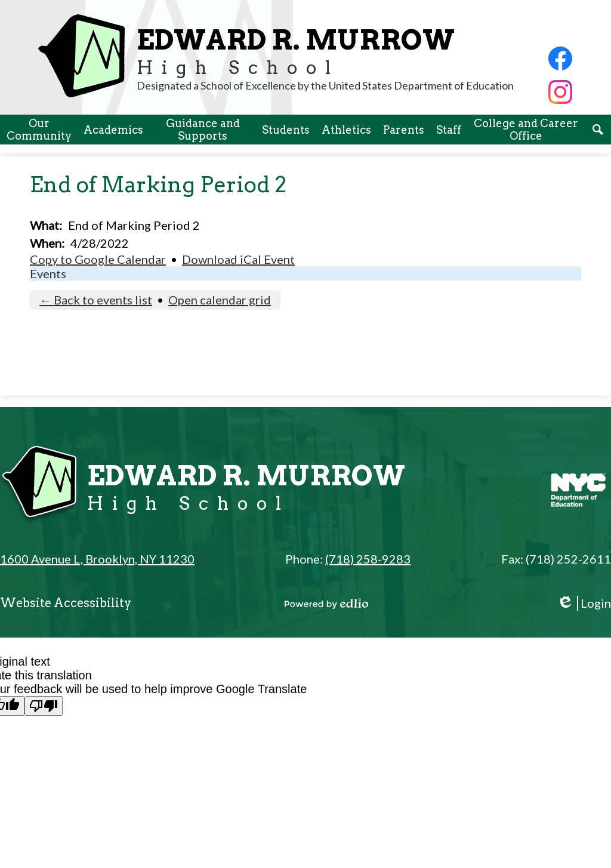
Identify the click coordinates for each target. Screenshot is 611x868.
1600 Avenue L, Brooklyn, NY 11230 (97, 559)
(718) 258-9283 (368, 559)
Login (584, 603)
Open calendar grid (220, 300)
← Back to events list (96, 300)
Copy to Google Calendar (98, 259)
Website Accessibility (66, 603)
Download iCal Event (238, 259)
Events (48, 273)
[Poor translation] (44, 706)
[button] (39, 130)
